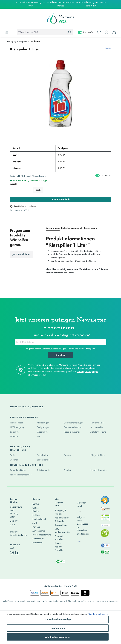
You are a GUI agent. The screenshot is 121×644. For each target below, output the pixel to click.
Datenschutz (38, 539)
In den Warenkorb (60, 199)
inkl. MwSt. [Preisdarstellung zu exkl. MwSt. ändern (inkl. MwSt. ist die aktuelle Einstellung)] (85, 32)
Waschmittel (42, 432)
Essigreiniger (43, 427)
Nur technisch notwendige (58, 619)
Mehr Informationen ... (98, 614)
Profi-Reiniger (17, 423)
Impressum (37, 543)
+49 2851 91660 (15, 523)
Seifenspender (44, 460)
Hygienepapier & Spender (27, 465)
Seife (12, 455)
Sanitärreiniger (97, 423)
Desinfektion (43, 455)
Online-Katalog (36, 509)
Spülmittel (15, 432)
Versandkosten (52, 601)
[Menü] (7, 32)
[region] (60, 93)
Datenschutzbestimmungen (54, 349)
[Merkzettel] (99, 32)
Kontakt (36, 504)
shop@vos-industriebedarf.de (16, 533)
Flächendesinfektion (73, 427)
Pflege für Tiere (98, 455)
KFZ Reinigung (17, 427)
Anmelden (60, 355)
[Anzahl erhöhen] (30, 190)
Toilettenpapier (44, 470)
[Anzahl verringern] (13, 190)
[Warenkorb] (114, 32)
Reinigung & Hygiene (24, 417)
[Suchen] (69, 32)
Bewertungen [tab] (90, 228)
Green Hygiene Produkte (59, 547)
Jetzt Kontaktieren (22, 254)
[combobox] (41, 32)
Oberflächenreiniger (73, 423)
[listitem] (105, 501)
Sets (39, 436)
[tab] (53, 228)
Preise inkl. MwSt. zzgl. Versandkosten (28, 176)
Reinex (108, 48)
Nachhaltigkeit (39, 519)
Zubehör (14, 436)
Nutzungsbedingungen (87, 371)
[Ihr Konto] (107, 32)
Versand (36, 527)
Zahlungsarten (39, 531)
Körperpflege (61, 525)
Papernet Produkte (59, 538)
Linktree (36, 515)
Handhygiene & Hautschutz (20, 448)
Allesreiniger (43, 423)
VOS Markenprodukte (62, 530)
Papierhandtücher (18, 470)
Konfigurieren (58, 628)
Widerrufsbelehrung (42, 535)
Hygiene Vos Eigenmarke (27, 407)
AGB (35, 523)
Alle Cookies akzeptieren (58, 637)
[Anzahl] (22, 190)
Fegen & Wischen (72, 432)
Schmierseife (97, 427)
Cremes (67, 455)
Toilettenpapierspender (21, 475)
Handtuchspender (99, 470)
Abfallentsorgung (98, 432)
